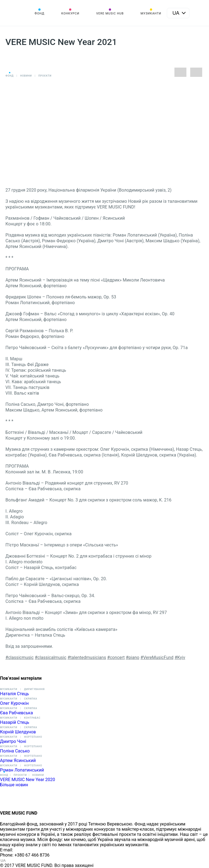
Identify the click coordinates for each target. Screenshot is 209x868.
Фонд (39, 13)
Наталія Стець (14, 694)
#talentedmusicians (87, 657)
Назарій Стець (15, 722)
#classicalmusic (51, 657)
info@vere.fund (29, 850)
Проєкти (45, 76)
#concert (116, 657)
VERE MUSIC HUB (110, 13)
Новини (26, 76)
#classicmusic (20, 657)
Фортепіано (33, 737)
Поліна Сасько (15, 751)
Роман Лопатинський (22, 770)
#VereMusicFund (157, 657)
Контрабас (32, 718)
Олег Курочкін (14, 703)
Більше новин (14, 785)
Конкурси (70, 13)
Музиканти (151, 13)
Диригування (34, 689)
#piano (133, 657)
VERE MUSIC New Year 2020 (27, 780)
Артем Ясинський (18, 760)
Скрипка (30, 699)
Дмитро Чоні (13, 741)
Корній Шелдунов (18, 732)
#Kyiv (180, 657)
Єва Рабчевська (16, 713)
